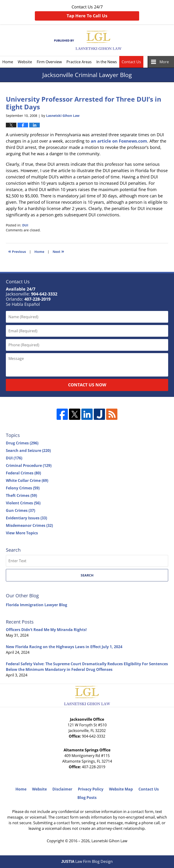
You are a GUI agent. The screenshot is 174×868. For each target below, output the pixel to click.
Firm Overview (49, 62)
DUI (25, 225)
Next (58, 251)
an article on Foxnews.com (119, 141)
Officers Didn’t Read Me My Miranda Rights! (46, 630)
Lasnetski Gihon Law (109, 841)
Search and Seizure (28, 451)
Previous (17, 251)
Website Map (121, 789)
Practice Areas (79, 62)
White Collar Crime (27, 480)
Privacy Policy (91, 789)
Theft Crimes (21, 495)
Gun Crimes (20, 510)
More (164, 62)
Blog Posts (87, 798)
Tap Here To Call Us (87, 16)
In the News (107, 62)
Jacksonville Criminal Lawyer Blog (87, 40)
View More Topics (22, 533)
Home (8, 62)
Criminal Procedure (29, 465)
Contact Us (131, 62)
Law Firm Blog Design (87, 861)
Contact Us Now (87, 385)
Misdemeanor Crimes (29, 525)
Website (25, 62)
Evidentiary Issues (26, 518)
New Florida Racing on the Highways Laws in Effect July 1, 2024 (64, 647)
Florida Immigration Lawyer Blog (36, 605)
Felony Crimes (23, 488)
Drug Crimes (22, 443)
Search (87, 575)
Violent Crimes (23, 503)
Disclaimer (62, 789)
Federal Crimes (23, 473)
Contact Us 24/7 (87, 12)
